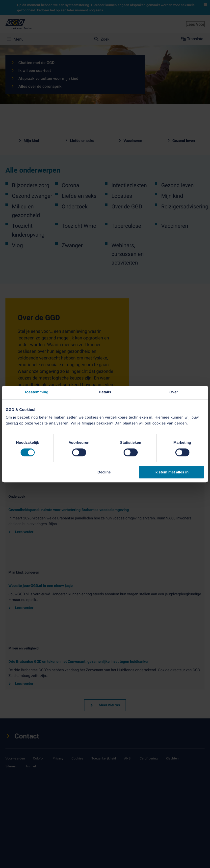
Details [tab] (105, 392)
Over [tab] (174, 392)
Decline (104, 472)
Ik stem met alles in (172, 472)
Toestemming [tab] (36, 392)
